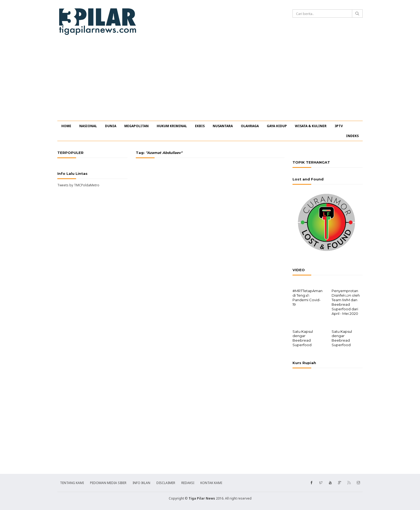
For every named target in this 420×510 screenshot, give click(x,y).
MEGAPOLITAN (136, 126)
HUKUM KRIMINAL (172, 126)
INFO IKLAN (141, 482)
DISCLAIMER (166, 482)
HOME (66, 126)
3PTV (339, 126)
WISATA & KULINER (311, 126)
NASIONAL (88, 126)
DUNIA (111, 126)
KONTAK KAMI (211, 482)
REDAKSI (188, 482)
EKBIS (200, 126)
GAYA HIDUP (277, 126)
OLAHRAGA (250, 126)
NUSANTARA (223, 126)
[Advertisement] (210, 81)
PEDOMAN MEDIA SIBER (108, 482)
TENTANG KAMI (72, 482)
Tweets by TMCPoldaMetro (78, 185)
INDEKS (352, 136)
